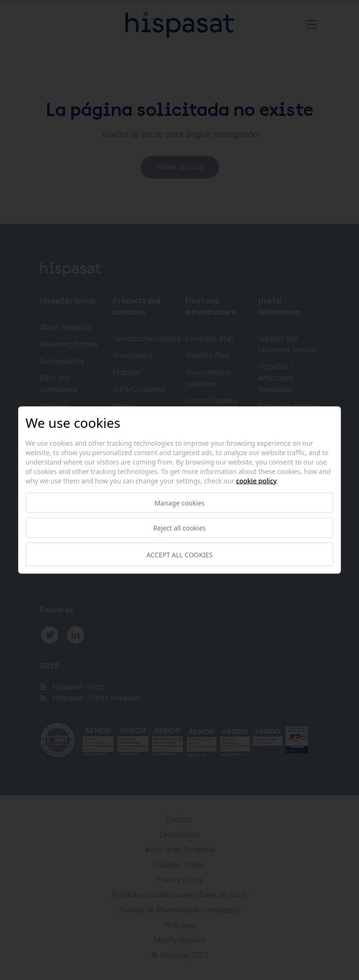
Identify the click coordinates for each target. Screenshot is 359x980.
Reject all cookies (180, 528)
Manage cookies (179, 503)
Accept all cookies (179, 554)
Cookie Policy (256, 481)
